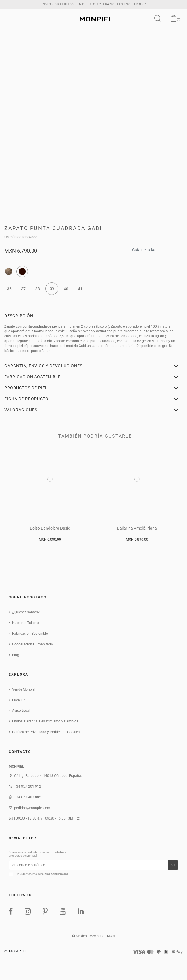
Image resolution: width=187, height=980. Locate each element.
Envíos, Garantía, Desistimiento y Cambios (45, 721)
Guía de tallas (144, 248)
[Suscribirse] (173, 865)
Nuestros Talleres (26, 623)
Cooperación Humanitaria (33, 644)
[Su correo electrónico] (88, 865)
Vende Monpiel (24, 689)
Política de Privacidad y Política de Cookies (46, 732)
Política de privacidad (54, 874)
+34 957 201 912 (28, 786)
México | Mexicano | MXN (93, 936)
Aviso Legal (21, 711)
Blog (16, 655)
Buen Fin (19, 700)
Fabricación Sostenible (30, 634)
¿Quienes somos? (26, 612)
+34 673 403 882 (28, 797)
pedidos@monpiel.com (32, 808)
